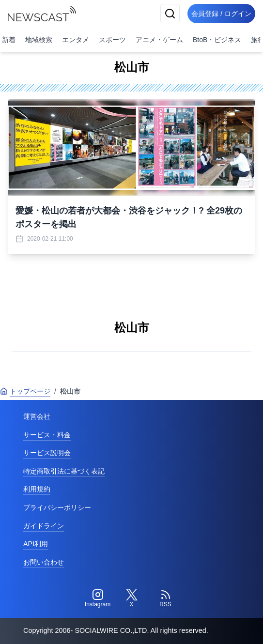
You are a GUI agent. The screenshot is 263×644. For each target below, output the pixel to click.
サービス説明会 (47, 453)
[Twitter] (132, 598)
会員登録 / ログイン (221, 14)
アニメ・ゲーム (159, 40)
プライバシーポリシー (57, 507)
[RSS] (166, 598)
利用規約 (37, 489)
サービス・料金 (47, 435)
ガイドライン (44, 526)
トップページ (25, 391)
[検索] (170, 14)
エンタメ (76, 40)
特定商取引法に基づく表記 (64, 471)
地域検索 (39, 40)
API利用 (36, 544)
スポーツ (112, 40)
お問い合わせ (44, 562)
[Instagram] (98, 598)
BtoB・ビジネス (217, 40)
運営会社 (37, 416)
